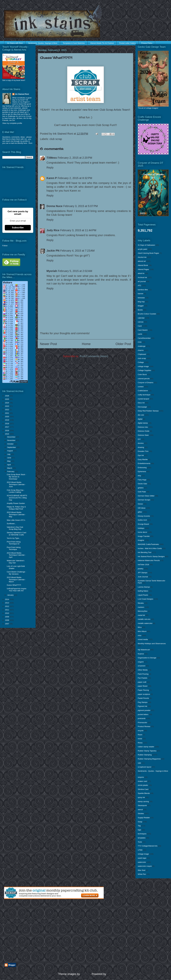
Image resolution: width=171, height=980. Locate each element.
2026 (7, 396)
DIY (139, 439)
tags (139, 830)
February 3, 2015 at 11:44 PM (78, 230)
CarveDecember (144, 338)
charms (141, 350)
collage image (143, 366)
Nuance (141, 654)
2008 (7, 620)
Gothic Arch (142, 520)
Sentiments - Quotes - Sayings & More (153, 771)
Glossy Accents (144, 516)
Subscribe (18, 228)
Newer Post (48, 344)
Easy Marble (143, 459)
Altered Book (143, 265)
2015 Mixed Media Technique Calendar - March (16, 580)
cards (140, 334)
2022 (7, 410)
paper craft (142, 682)
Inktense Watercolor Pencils (149, 560)
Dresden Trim (143, 451)
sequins (141, 777)
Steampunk (142, 805)
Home (86, 344)
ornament (142, 666)
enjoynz (85, 974)
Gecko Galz (142, 484)
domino (141, 443)
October (11, 444)
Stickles (141, 814)
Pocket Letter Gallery (127, 43)
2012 (7, 606)
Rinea (140, 743)
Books (140, 310)
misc (140, 635)
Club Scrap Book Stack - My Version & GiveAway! (16, 477)
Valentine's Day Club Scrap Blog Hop (15, 528)
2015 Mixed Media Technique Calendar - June (16, 484)
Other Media (143, 670)
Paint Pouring (143, 674)
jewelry (140, 569)
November (12, 440)
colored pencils (144, 379)
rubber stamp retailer (146, 747)
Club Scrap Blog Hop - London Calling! (16, 491)
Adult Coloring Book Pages (148, 253)
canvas (141, 322)
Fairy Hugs (142, 480)
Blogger (111, 974)
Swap (140, 822)
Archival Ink (142, 277)
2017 (7, 427)
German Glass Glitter (146, 496)
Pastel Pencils (143, 698)
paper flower (143, 686)
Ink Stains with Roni (15, 43)
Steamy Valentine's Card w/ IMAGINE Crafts (16, 534)
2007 (7, 624)
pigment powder (144, 710)
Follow (5, 246)
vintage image (143, 854)
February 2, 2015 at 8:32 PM (75, 178)
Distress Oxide (144, 431)
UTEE (140, 850)
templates (142, 838)
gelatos (141, 488)
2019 (7, 420)
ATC (139, 286)
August (10, 451)
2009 (7, 617)
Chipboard (142, 354)
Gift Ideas (142, 508)
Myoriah (52, 271)
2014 (7, 599)
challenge (142, 346)
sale (139, 763)
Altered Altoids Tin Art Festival (102, 43)
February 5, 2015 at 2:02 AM (75, 271)
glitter (140, 512)
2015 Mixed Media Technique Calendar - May (16, 514)
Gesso (140, 504)
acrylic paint (142, 249)
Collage (141, 362)
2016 (7, 430)
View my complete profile (12, 123)
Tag (139, 826)
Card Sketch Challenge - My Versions (16, 573)
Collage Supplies (144, 370)
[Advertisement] (27, 931)
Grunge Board (143, 524)
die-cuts (141, 415)
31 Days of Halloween (146, 245)
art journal (142, 281)
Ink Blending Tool (145, 552)
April (9, 465)
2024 (7, 403)
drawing (141, 447)
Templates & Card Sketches (74, 43)
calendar (141, 318)
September (12, 447)
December (12, 437)
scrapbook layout (144, 767)
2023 (7, 406)
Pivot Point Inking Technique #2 (14, 543)
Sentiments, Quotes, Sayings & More (43, 43)
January (11, 595)
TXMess (52, 158)
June (9, 458)
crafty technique (144, 395)
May (9, 461)
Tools (140, 842)
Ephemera (142, 471)
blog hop (141, 302)
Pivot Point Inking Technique (14, 548)
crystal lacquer (144, 399)
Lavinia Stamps (144, 587)
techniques (142, 834)
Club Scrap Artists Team (114, 110)
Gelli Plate (142, 492)
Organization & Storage (147, 658)
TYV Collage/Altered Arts (148, 846)
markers (141, 607)
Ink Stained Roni (22, 94)
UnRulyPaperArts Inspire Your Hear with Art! (16, 590)
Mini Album (142, 631)
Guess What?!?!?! (14, 585)
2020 (7, 417)
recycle (141, 731)
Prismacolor (142, 722)
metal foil (141, 615)
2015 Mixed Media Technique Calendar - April (16, 555)
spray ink (141, 797)
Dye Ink (141, 455)
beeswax (141, 298)
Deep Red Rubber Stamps (148, 411)
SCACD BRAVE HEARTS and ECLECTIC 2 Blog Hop (17, 498)
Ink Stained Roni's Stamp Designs (151, 556)
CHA (140, 342)
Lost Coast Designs (145, 599)
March (10, 468)
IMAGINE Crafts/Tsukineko (148, 544)
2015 (7, 434)
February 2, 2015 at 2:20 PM (75, 158)
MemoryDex (143, 611)
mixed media (143, 639)
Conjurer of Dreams (145, 383)
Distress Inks (143, 427)
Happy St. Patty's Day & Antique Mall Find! (16, 508)
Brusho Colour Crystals (147, 314)
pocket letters (143, 714)
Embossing (142, 468)
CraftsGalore (143, 391)
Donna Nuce (55, 206)
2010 (7, 613)
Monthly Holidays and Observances (152, 644)
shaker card (142, 781)
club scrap (56, 139)
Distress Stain (143, 435)
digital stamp (143, 423)
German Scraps (144, 500)
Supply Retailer (144, 818)
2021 (7, 413)
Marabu (141, 603)
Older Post (123, 344)
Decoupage (142, 407)
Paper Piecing (143, 690)
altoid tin (141, 273)
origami (141, 662)
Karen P (52, 178)
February (11, 471)
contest (141, 387)
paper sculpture (144, 694)
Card (140, 326)
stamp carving (143, 801)
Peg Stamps (143, 702)
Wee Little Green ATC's (16, 520)
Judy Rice (53, 230)
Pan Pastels (142, 678)
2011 (7, 610)
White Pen (142, 874)
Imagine (141, 540)
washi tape (142, 858)
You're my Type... (13, 538)
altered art (142, 261)
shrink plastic (143, 785)
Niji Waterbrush (144, 650)
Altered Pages (143, 269)
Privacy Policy (147, 43)
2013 (7, 603)
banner (140, 294)
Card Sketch (143, 330)
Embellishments (144, 463)
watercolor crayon (145, 866)
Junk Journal (143, 577)
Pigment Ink (142, 706)
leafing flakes (143, 591)
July (9, 454)
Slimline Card (143, 789)
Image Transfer (144, 536)
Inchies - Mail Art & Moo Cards (150, 548)
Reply (50, 168)
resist (140, 739)
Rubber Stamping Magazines (149, 759)
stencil (140, 810)
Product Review (144, 726)
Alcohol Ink (142, 257)
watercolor (142, 862)
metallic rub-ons (144, 619)
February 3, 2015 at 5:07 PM (81, 206)
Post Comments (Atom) (94, 356)
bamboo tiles (143, 290)
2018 (7, 424)
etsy (139, 476)
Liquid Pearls (143, 595)
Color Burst (142, 374)
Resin (140, 735)
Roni (30, 143)
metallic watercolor (145, 623)
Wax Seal (142, 870)
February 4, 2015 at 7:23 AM (77, 251)
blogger (141, 306)
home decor (142, 532)
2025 (7, 399)
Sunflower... (11, 524)
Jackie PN (53, 251)
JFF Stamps (143, 573)
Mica (140, 627)
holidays (141, 528)
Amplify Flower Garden (16, 503)
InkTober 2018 (143, 565)
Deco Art (141, 403)
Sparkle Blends (144, 793)
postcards (142, 718)
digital (140, 419)
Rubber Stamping (145, 755)
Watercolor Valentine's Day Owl (15, 562)
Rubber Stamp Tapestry (147, 751)
